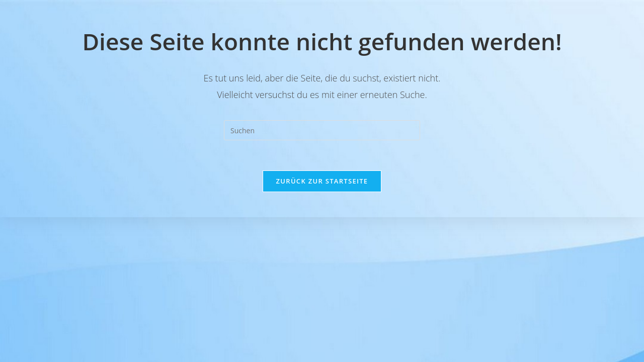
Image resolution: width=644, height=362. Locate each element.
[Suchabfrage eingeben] (322, 130)
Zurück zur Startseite (322, 181)
